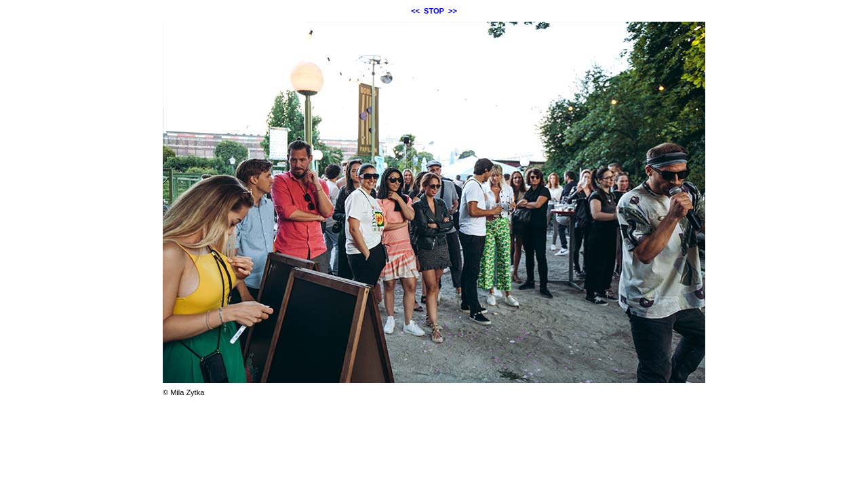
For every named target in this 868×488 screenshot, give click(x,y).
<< (415, 11)
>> (453, 11)
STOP (434, 11)
